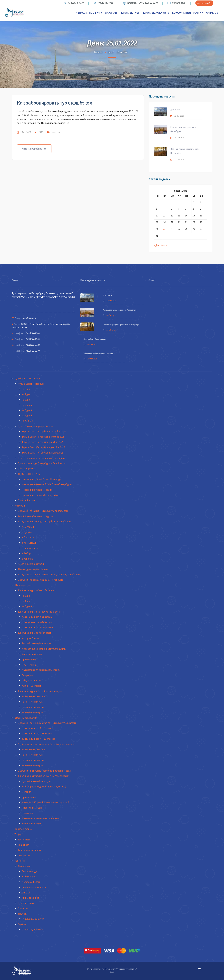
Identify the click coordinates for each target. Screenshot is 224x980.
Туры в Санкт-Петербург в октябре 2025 (43, 437)
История (26, 792)
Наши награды (29, 877)
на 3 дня (26, 394)
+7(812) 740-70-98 (32, 333)
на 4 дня (26, 400)
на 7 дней (27, 415)
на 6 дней (27, 410)
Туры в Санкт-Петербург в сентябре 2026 (44, 432)
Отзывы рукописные (33, 930)
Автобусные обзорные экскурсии (36, 516)
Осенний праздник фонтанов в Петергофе (185, 151)
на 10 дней (27, 421)
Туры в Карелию (27, 468)
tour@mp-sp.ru (176, 3)
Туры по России (26, 500)
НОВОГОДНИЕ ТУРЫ (29, 474)
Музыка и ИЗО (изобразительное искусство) (45, 802)
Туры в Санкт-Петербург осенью (35, 426)
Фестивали (24, 855)
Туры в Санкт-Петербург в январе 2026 (42, 453)
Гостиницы (24, 840)
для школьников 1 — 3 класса (37, 728)
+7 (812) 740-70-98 (74, 3)
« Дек (157, 245)
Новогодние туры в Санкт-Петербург (42, 479)
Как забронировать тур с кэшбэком (55, 103)
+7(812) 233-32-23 (32, 345)
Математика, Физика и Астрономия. (41, 670)
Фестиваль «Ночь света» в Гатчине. (98, 354)
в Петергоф (28, 527)
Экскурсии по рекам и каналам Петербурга (41, 580)
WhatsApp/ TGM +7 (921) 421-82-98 (140, 3)
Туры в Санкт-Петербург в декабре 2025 (43, 447)
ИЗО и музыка (29, 665)
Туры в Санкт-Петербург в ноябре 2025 (43, 442)
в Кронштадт (29, 543)
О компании (24, 866)
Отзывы (22, 924)
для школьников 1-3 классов (37, 617)
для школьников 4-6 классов (37, 622)
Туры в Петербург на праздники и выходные (42, 458)
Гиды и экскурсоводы (29, 850)
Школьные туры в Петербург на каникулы (40, 691)
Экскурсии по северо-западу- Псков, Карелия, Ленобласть (49, 575)
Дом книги (175, 110)
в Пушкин (27, 532)
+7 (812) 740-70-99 (103, 3)
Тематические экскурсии (31, 564)
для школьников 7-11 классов (37, 628)
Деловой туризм (181, 13)
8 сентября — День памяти (95, 339)
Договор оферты (31, 882)
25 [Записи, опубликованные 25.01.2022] (164, 229)
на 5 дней (27, 405)
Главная (98, 52)
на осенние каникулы (33, 707)
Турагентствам (26, 903)
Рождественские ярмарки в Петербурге (183, 129)
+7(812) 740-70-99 (32, 339)
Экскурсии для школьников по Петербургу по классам (47, 723)
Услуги (198, 13)
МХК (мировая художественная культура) (44, 787)
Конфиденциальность (34, 887)
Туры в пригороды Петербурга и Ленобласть (42, 463)
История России (30, 638)
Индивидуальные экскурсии (33, 569)
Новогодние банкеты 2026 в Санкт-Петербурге (47, 484)
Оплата (26, 893)
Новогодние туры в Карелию (37, 490)
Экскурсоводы (29, 871)
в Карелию (28, 559)
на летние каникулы (32, 702)
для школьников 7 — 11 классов (39, 739)
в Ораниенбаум (30, 548)
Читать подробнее (34, 149)
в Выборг (27, 553)
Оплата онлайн (204, 3)
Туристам (23, 908)
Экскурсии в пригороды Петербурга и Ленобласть (45, 521)
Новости (55, 132)
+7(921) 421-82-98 (32, 351)
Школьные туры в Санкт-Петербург (37, 590)
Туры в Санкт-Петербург (88, 13)
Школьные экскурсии (156, 13)
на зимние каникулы (32, 712)
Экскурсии (112, 13)
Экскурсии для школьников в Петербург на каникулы (46, 744)
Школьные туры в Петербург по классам (40, 612)
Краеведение (29, 659)
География (27, 675)
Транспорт (24, 845)
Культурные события (33, 919)
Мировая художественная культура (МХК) (44, 649)
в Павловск (28, 537)
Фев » (164, 245)
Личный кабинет (30, 898)
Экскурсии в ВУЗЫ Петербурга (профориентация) (45, 771)
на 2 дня (26, 389)
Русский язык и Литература (36, 643)
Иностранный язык (32, 654)
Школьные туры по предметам (34, 633)
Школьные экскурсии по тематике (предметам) (43, 776)
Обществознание (31, 681)
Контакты (212, 13)
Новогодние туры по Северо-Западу (41, 495)
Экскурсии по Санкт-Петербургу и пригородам (43, 511)
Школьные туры (131, 13)
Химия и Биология (31, 686)
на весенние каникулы (34, 696)
